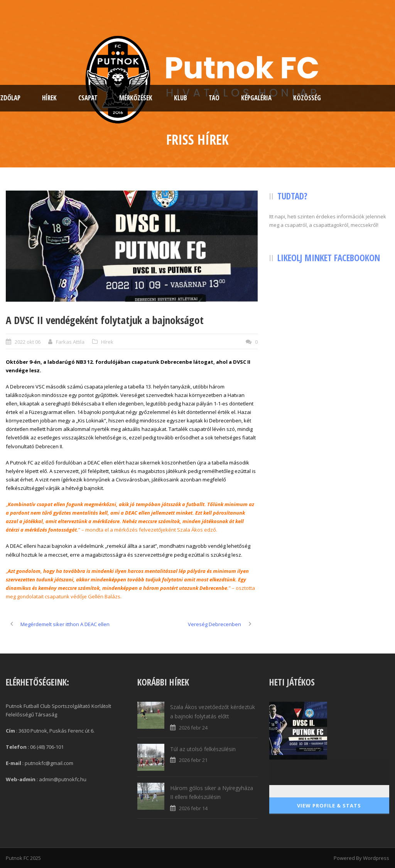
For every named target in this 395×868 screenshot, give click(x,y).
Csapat (88, 98)
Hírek (49, 98)
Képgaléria (256, 98)
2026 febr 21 (193, 760)
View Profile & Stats (329, 806)
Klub (181, 98)
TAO (214, 98)
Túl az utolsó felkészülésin (203, 749)
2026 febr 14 (193, 808)
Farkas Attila (70, 342)
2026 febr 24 (193, 728)
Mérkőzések (136, 98)
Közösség (307, 98)
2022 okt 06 (28, 342)
